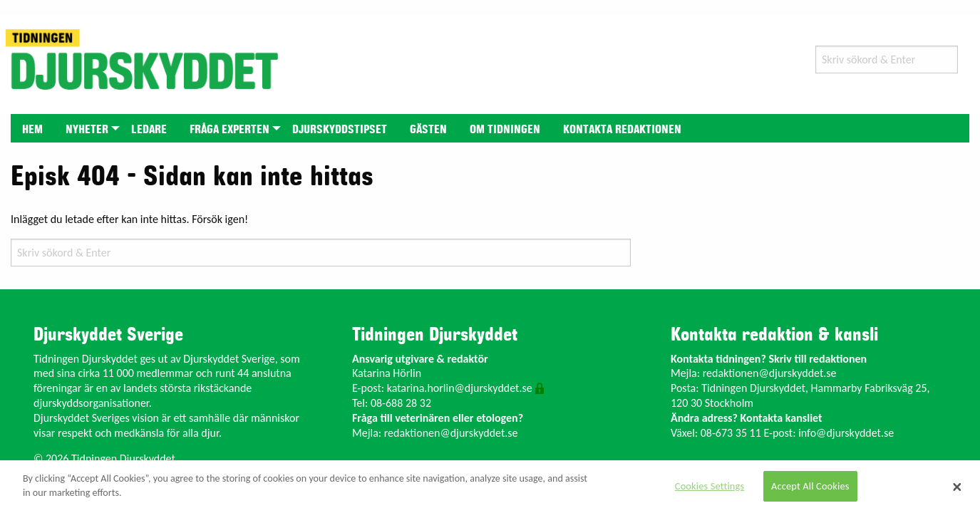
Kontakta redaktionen (622, 130)
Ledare (149, 130)
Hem (32, 130)
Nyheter (87, 130)
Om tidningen (505, 130)
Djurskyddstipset (340, 130)
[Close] (957, 487)
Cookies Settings (710, 486)
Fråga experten (229, 130)
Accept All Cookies (810, 486)
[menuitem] (32, 128)
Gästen (428, 130)
